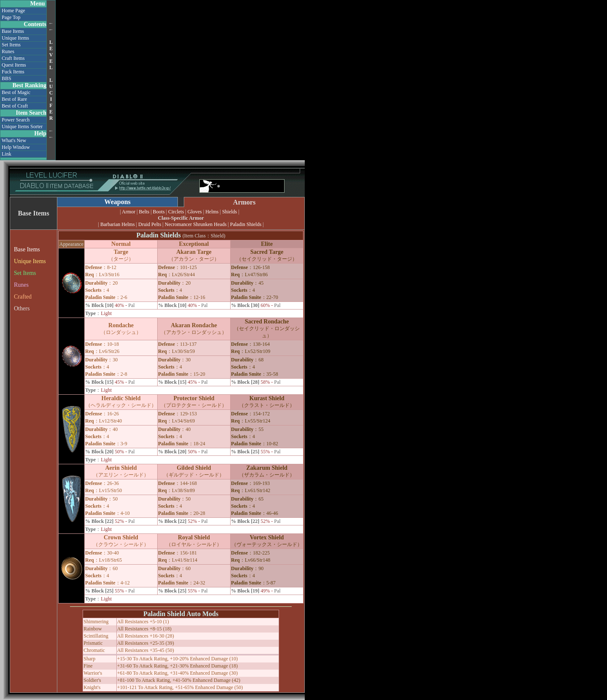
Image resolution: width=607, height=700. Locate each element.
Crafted (23, 297)
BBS (7, 78)
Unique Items (15, 38)
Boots (159, 212)
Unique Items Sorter (22, 127)
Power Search (16, 120)
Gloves (195, 212)
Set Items (11, 45)
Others (22, 308)
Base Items (13, 31)
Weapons (118, 202)
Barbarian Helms (118, 224)
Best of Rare (14, 99)
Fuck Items (13, 72)
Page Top (11, 17)
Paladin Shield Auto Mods (181, 614)
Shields (230, 212)
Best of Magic (16, 92)
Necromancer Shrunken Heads (196, 224)
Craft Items (13, 58)
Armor (129, 212)
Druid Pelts (150, 224)
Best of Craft (15, 106)
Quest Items (14, 65)
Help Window (16, 147)
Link (7, 154)
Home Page (13, 11)
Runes (8, 51)
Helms (212, 212)
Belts (144, 212)
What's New (14, 140)
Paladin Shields (246, 224)
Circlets (176, 212)
